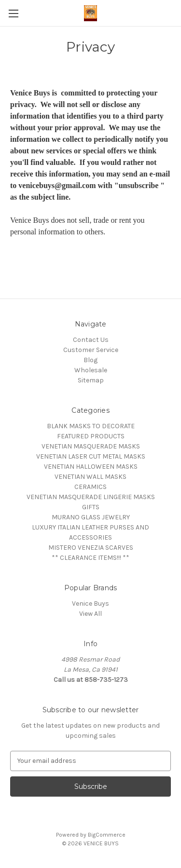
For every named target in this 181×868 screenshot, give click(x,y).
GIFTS (91, 507)
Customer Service (91, 350)
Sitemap (91, 380)
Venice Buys (90, 604)
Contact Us (91, 340)
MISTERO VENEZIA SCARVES (91, 548)
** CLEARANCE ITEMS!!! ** (90, 558)
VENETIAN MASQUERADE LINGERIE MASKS (91, 497)
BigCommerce (107, 835)
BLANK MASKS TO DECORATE (91, 426)
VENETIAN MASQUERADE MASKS (91, 446)
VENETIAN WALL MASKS (90, 477)
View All (90, 614)
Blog (90, 360)
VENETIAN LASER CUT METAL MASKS (91, 456)
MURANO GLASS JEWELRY (91, 517)
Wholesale (91, 370)
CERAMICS (90, 487)
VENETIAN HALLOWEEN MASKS (91, 467)
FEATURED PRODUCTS (91, 436)
